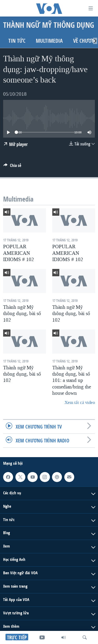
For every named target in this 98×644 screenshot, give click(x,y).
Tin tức (17, 41)
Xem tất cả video (80, 402)
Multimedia (49, 41)
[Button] (12, 167)
